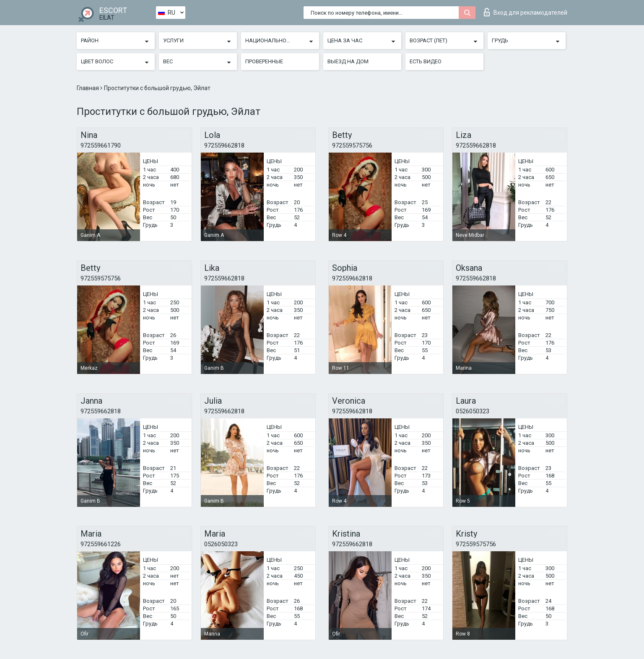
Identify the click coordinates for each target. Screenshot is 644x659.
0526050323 (473, 411)
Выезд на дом (348, 61)
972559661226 (101, 544)
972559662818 (224, 145)
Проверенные (264, 61)
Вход (526, 12)
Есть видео (426, 61)
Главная (88, 88)
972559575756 (352, 145)
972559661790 (101, 145)
